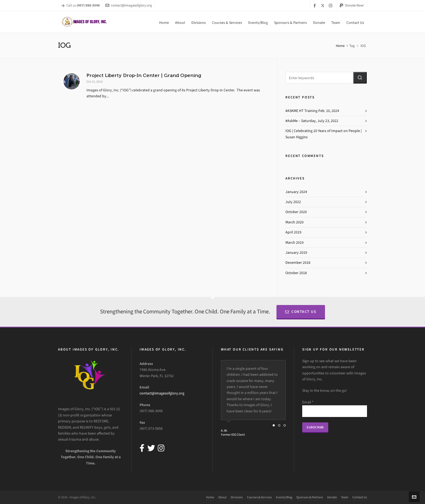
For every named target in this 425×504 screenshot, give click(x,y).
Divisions (237, 497)
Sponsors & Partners (310, 497)
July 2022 (293, 202)
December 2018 (298, 263)
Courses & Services (259, 497)
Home (340, 46)
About (222, 497)
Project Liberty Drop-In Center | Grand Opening (144, 75)
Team (345, 497)
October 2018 (296, 273)
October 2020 (296, 212)
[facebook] (315, 6)
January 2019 (296, 253)
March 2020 (294, 222)
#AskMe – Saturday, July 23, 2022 (312, 121)
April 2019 (293, 232)
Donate (332, 497)
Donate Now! (352, 5)
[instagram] (331, 5)
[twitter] (323, 5)
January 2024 (296, 192)
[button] (360, 78)
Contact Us (301, 312)
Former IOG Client (233, 435)
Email (308, 402)
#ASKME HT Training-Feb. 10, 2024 (312, 111)
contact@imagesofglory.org (129, 5)
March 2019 (294, 243)
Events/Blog (284, 497)
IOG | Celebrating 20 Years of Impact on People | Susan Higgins (323, 134)
